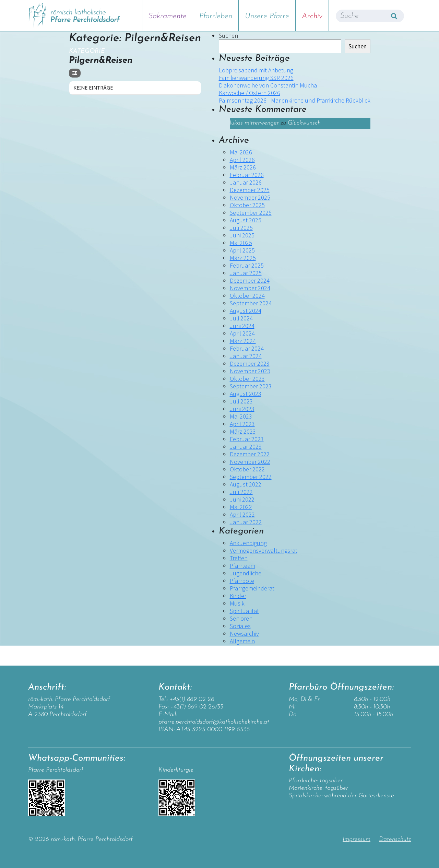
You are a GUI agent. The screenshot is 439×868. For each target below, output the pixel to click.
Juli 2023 (241, 401)
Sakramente (168, 16)
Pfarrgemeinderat (252, 588)
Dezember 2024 (250, 280)
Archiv (312, 16)
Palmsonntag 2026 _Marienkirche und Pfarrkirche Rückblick (295, 100)
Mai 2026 (241, 152)
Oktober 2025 (247, 205)
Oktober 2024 (247, 296)
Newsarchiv (244, 634)
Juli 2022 (241, 492)
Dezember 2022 (250, 454)
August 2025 (246, 220)
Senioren (241, 618)
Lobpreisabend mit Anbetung (256, 70)
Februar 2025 (247, 265)
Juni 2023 (242, 409)
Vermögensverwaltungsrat (264, 550)
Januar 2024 (246, 356)
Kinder (238, 596)
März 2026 (243, 167)
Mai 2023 (241, 416)
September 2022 (251, 477)
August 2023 (246, 394)
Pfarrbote (242, 581)
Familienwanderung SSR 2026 (256, 78)
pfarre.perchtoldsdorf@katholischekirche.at (214, 722)
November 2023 (250, 371)
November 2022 (250, 462)
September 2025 (251, 213)
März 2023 (243, 431)
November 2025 (250, 197)
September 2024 (251, 303)
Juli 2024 (241, 318)
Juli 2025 (241, 228)
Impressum (357, 839)
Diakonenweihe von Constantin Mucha (268, 85)
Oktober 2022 (247, 469)
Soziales (240, 626)
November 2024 (250, 288)
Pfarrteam (242, 566)
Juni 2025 (242, 235)
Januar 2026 (246, 182)
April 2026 (242, 160)
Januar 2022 (246, 522)
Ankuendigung (248, 543)
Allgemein (242, 641)
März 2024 (243, 341)
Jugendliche (246, 573)
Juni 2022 (242, 499)
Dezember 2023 (250, 363)
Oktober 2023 (247, 379)
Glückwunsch (304, 123)
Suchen (228, 36)
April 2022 (242, 514)
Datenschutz (395, 839)
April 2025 (242, 250)
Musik (237, 603)
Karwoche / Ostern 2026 (250, 93)
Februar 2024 (247, 348)
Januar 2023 (246, 447)
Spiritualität (244, 611)
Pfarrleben (216, 16)
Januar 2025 (246, 273)
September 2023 (251, 386)
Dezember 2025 (250, 190)
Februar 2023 (247, 439)
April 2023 (242, 424)
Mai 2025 (241, 243)
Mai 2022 (241, 507)
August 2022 (246, 484)
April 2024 (242, 333)
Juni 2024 (242, 326)
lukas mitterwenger (254, 123)
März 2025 (243, 258)
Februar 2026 (247, 175)
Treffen (239, 558)
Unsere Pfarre (267, 16)
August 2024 (246, 311)
